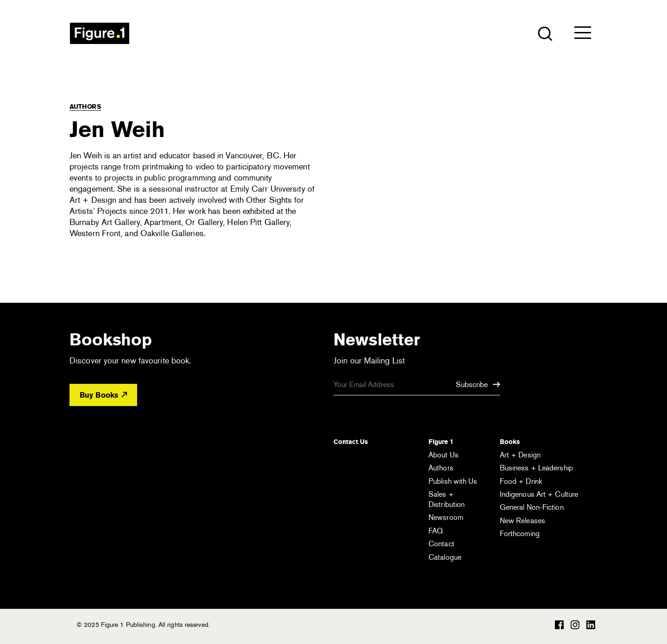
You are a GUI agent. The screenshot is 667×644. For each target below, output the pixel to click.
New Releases (522, 521)
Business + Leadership (536, 468)
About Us (444, 455)
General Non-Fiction (532, 507)
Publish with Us (453, 481)
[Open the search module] (544, 33)
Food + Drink (521, 481)
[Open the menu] (583, 35)
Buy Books (103, 395)
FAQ (436, 531)
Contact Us (351, 442)
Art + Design (520, 455)
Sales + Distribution (447, 499)
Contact (441, 544)
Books (510, 442)
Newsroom (446, 517)
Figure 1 (441, 442)
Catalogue (445, 557)
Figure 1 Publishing (100, 33)
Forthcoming (520, 534)
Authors (85, 106)
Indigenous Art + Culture (539, 494)
